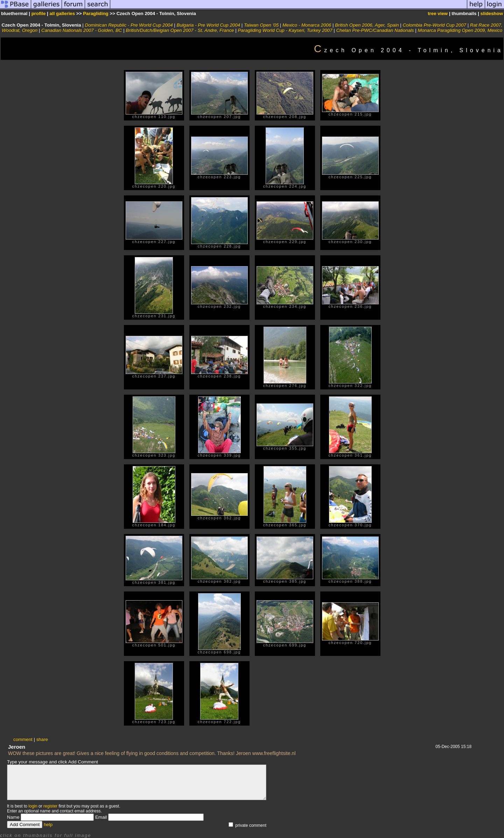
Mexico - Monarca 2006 (307, 25)
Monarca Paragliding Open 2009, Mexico (460, 30)
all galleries (62, 13)
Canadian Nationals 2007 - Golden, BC (82, 30)
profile (39, 13)
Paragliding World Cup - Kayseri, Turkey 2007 (285, 30)
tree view (438, 13)
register (50, 806)
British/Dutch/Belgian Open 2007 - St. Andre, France (180, 30)
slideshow (492, 13)
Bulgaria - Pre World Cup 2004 (209, 25)
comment (23, 739)
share (42, 739)
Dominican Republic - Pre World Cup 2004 (129, 25)
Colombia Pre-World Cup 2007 (434, 25)
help (48, 825)
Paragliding (96, 13)
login (33, 806)
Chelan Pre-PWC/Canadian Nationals (375, 30)
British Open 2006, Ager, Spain (367, 25)
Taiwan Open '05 (261, 25)
